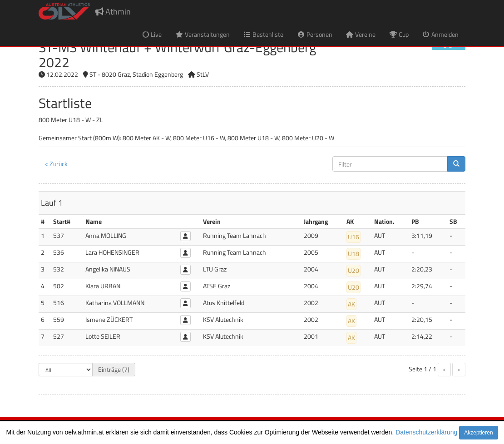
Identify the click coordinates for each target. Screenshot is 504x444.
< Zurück (56, 164)
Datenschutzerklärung (426, 432)
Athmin (113, 12)
